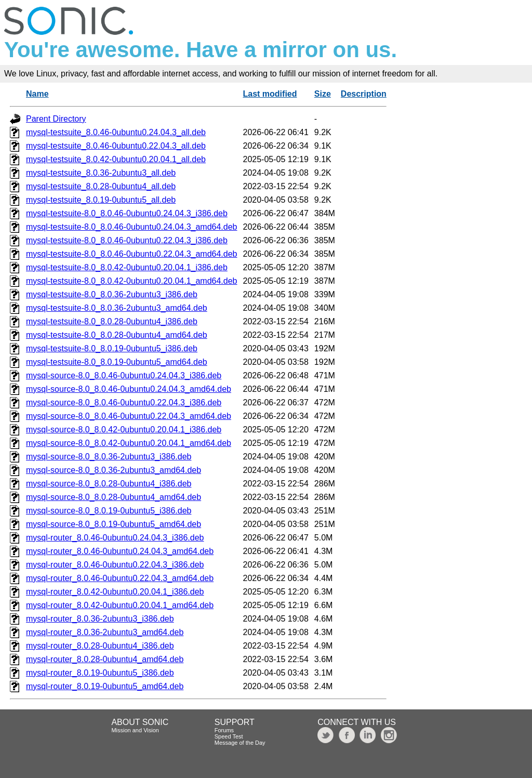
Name (37, 94)
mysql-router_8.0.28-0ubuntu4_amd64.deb (105, 659)
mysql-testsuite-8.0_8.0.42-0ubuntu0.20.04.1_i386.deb (127, 267)
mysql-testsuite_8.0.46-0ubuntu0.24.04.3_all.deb (116, 132)
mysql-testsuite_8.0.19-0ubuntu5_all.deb (101, 200)
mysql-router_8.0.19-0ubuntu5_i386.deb (100, 673)
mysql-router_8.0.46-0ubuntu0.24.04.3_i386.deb (115, 538)
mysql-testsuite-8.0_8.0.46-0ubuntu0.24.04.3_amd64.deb (132, 227)
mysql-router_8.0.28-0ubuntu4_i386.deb (100, 646)
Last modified (270, 94)
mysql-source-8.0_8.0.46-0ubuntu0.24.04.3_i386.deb (124, 375)
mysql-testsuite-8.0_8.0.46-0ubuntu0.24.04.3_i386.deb (127, 213)
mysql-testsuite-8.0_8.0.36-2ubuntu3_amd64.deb (117, 308)
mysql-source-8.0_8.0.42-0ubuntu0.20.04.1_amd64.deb (129, 443)
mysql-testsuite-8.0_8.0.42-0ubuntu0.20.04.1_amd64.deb (132, 281)
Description (364, 94)
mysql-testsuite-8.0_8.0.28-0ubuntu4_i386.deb (112, 321)
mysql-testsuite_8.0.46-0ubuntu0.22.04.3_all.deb (116, 146)
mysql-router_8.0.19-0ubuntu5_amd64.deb (105, 686)
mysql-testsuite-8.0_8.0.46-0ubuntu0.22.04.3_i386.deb (127, 240)
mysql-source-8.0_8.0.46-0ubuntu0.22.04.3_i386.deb (124, 403)
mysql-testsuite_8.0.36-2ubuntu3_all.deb (101, 173)
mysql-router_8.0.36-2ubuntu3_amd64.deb (105, 632)
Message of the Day (240, 743)
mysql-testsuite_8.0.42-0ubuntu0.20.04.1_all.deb (116, 159)
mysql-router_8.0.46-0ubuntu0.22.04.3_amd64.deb (120, 578)
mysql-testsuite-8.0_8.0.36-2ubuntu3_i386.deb (112, 294)
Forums (224, 730)
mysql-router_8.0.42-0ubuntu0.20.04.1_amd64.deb (120, 605)
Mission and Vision (135, 730)
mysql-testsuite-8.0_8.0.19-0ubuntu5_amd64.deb (117, 362)
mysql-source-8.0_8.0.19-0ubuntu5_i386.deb (109, 511)
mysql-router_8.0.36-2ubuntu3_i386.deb (100, 619)
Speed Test (229, 736)
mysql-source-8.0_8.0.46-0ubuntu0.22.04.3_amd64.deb (129, 416)
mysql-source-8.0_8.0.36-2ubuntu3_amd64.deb (114, 470)
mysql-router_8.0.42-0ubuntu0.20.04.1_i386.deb (115, 592)
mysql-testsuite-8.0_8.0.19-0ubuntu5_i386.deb (112, 348)
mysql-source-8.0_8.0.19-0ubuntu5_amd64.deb (114, 524)
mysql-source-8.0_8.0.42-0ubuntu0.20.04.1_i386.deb (124, 430)
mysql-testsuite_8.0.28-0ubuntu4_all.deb (101, 186)
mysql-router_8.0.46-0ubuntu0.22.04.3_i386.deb (115, 565)
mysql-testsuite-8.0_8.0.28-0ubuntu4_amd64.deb (117, 335)
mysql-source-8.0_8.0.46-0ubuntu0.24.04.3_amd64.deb (129, 389)
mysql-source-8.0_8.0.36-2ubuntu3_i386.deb (109, 457)
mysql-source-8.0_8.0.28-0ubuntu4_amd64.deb (114, 497)
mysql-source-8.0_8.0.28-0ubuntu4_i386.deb (109, 484)
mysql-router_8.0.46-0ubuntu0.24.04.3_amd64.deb (120, 551)
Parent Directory (56, 119)
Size (323, 94)
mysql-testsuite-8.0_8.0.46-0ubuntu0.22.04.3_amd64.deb (132, 254)
